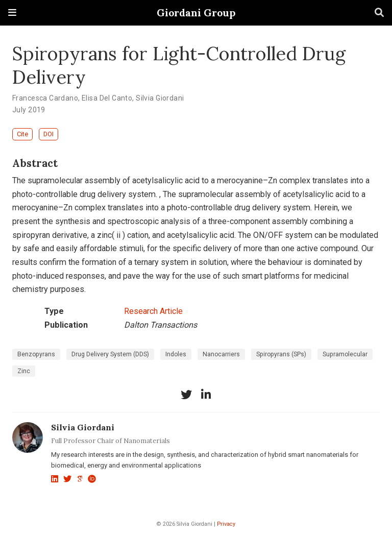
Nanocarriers (221, 354)
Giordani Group (196, 13)
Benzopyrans (36, 354)
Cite (22, 134)
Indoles (176, 354)
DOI (48, 134)
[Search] (379, 13)
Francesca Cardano (45, 98)
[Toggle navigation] (12, 13)
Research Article (153, 311)
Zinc (24, 371)
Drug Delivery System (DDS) (110, 354)
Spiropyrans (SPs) (281, 354)
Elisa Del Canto (107, 98)
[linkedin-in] (206, 395)
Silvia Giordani (160, 98)
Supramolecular (345, 354)
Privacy (226, 524)
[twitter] (186, 395)
